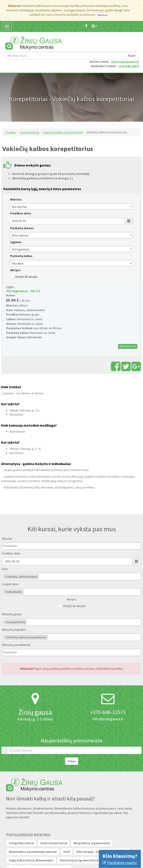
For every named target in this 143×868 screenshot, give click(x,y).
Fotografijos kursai (21, 822)
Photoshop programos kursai (79, 839)
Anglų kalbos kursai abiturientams (31, 839)
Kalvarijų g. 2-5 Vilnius (35, 698)
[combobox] (71, 186)
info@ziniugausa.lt (125, 41)
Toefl (67, 831)
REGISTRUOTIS (128, 325)
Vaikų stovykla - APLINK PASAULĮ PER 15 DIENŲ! (39, 848)
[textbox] (14, 525)
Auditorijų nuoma (116, 839)
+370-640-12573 (129, 45)
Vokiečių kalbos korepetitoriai (63, 111)
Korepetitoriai (30, 111)
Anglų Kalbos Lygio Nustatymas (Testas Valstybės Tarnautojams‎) (51, 857)
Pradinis (11, 111)
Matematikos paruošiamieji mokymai (33, 831)
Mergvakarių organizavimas (92, 822)
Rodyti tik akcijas (26, 256)
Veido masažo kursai (54, 822)
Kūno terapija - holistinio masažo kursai (102, 831)
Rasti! (132, 35)
